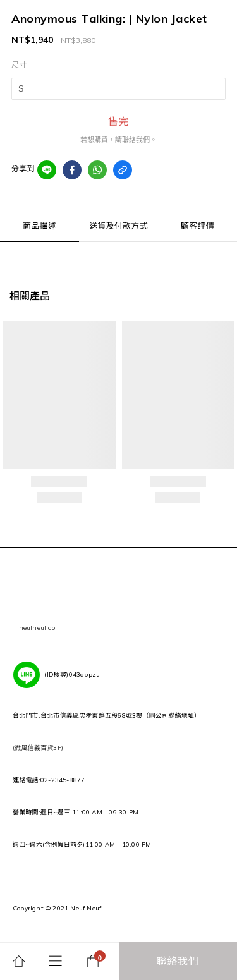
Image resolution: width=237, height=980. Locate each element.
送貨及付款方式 (118, 226)
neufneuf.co (37, 628)
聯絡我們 (178, 961)
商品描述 (39, 226)
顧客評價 (197, 226)
